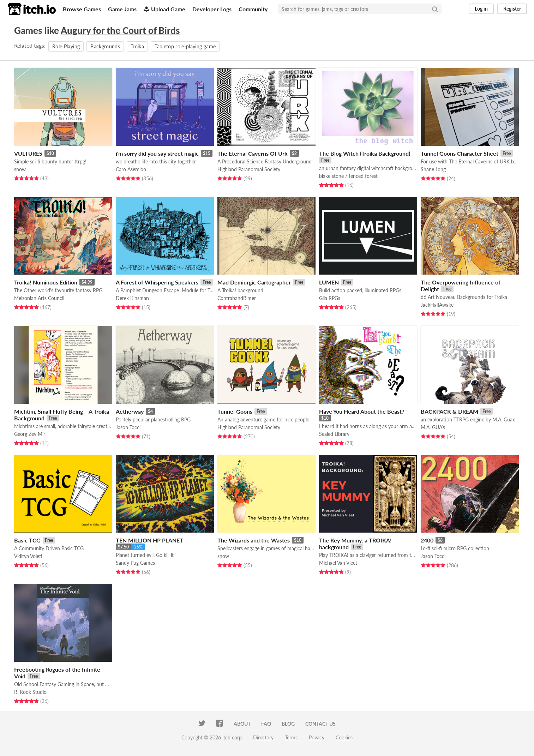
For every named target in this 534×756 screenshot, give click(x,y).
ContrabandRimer (237, 298)
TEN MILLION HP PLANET (149, 540)
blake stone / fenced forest (348, 176)
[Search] (435, 9)
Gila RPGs (330, 298)
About (242, 724)
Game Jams (122, 9)
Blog (288, 724)
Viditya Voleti (28, 556)
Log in (481, 9)
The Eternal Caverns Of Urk (253, 153)
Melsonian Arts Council (39, 298)
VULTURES (28, 153)
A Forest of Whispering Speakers (157, 282)
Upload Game (164, 9)
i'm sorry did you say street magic (157, 153)
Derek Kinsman (132, 298)
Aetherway (130, 411)
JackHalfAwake (437, 305)
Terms (291, 737)
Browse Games (82, 9)
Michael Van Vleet (338, 563)
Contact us (320, 724)
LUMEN (329, 282)
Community (253, 9)
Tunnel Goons (235, 411)
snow (20, 169)
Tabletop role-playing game (185, 46)
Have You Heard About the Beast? (362, 411)
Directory (263, 737)
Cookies (344, 737)
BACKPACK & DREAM (449, 411)
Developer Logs (212, 9)
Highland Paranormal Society (249, 169)
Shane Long (433, 169)
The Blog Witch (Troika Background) (365, 153)
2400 (427, 540)
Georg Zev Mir (30, 434)
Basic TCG (27, 540)
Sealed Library (334, 434)
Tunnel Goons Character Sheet (460, 153)
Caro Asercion (131, 169)
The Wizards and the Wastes (254, 540)
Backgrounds (105, 46)
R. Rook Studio (30, 692)
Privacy (317, 737)
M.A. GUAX (433, 427)
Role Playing (66, 46)
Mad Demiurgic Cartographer (254, 282)
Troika (137, 46)
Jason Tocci (128, 427)
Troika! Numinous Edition (46, 282)
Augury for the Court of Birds (120, 30)
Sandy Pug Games (135, 563)
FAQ (266, 724)
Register (512, 9)
